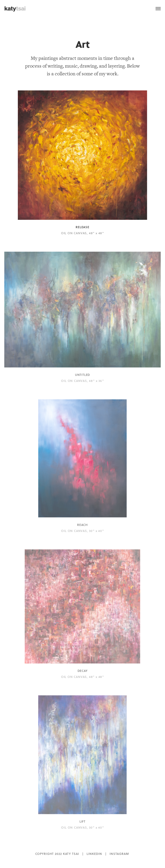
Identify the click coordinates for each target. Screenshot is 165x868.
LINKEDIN (94, 854)
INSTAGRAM (119, 854)
